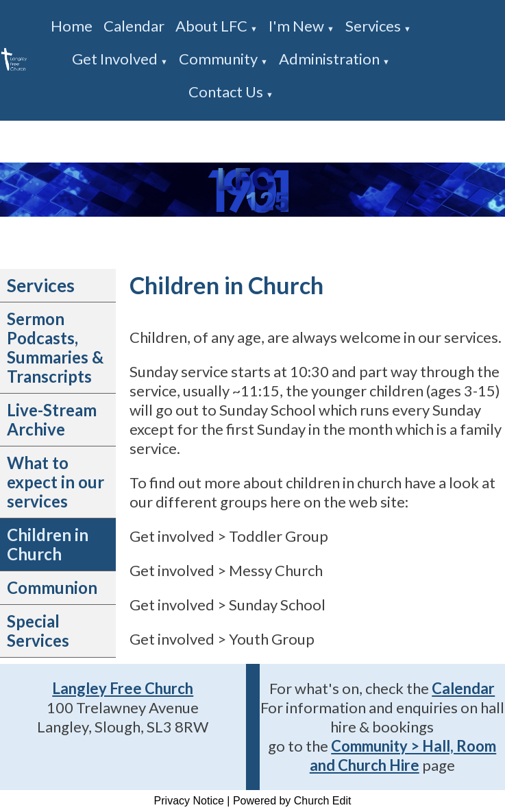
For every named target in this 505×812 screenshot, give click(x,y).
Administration (329, 59)
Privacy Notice (189, 801)
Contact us (226, 92)
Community (218, 59)
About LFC (211, 26)
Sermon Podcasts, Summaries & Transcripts (55, 347)
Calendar (134, 26)
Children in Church (48, 544)
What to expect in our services (56, 482)
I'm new (296, 26)
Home (72, 26)
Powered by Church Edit (292, 801)
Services (373, 26)
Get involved (115, 59)
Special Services (38, 631)
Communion (52, 587)
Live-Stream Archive (52, 419)
